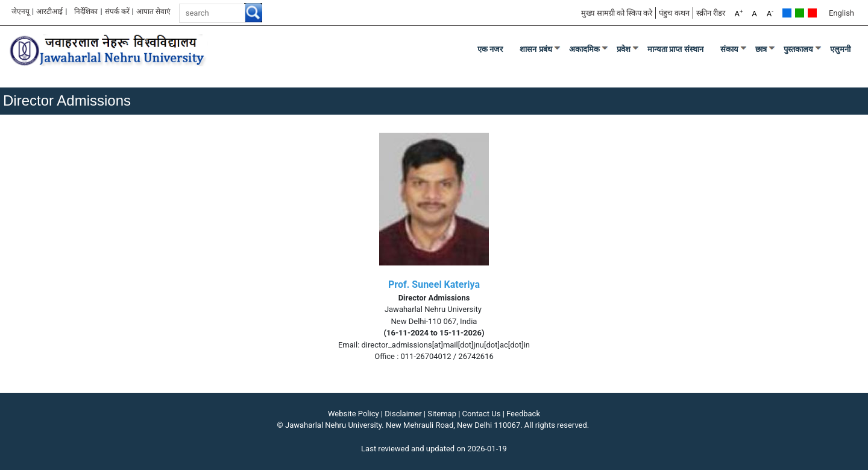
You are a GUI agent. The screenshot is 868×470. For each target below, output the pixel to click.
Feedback (523, 414)
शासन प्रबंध (536, 49)
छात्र (761, 49)
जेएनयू (20, 11)
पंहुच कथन (674, 13)
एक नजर (490, 49)
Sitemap (442, 414)
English (841, 13)
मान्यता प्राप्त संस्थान (675, 49)
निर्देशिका (86, 11)
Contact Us (482, 414)
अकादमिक (584, 49)
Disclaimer (403, 414)
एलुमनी (840, 49)
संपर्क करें (117, 11)
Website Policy (354, 414)
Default (787, 13)
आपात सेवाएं (153, 11)
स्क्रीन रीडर (711, 13)
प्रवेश (624, 49)
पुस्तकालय (798, 49)
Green (800, 13)
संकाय (729, 49)
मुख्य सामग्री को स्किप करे (617, 13)
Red (812, 13)
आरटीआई (49, 11)
